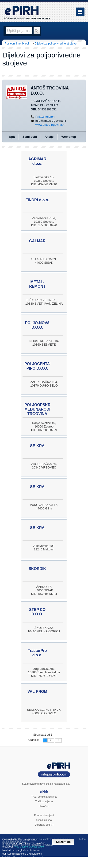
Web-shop (69, 137)
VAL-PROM (37, 692)
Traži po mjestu (44, 801)
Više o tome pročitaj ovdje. (29, 847)
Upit (12, 137)
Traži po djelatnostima (44, 797)
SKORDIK (37, 569)
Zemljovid (30, 137)
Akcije (49, 137)
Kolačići (44, 806)
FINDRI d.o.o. (37, 200)
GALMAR (37, 241)
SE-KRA (37, 446)
